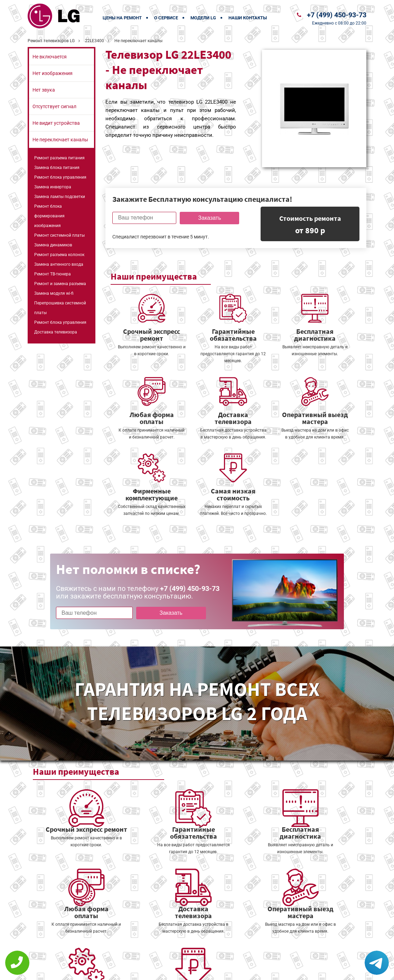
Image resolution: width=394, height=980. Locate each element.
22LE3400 (95, 41)
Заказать (209, 218)
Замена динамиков (53, 245)
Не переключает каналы (60, 140)
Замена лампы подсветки (60, 197)
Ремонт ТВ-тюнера (53, 274)
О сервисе (166, 18)
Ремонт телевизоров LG (51, 41)
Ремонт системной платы (59, 235)
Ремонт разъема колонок (59, 255)
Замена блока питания (57, 168)
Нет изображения (53, 73)
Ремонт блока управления (60, 177)
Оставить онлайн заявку (218, 954)
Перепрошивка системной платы (60, 308)
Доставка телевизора (56, 332)
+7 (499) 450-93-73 (337, 15)
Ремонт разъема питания (59, 158)
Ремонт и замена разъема (60, 284)
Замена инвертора (53, 187)
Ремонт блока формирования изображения (49, 216)
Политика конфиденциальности (149, 970)
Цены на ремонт (122, 18)
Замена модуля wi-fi (54, 293)
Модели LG (203, 18)
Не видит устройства (56, 123)
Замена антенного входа (59, 264)
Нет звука (44, 90)
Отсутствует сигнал (54, 106)
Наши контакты (248, 18)
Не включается (50, 57)
